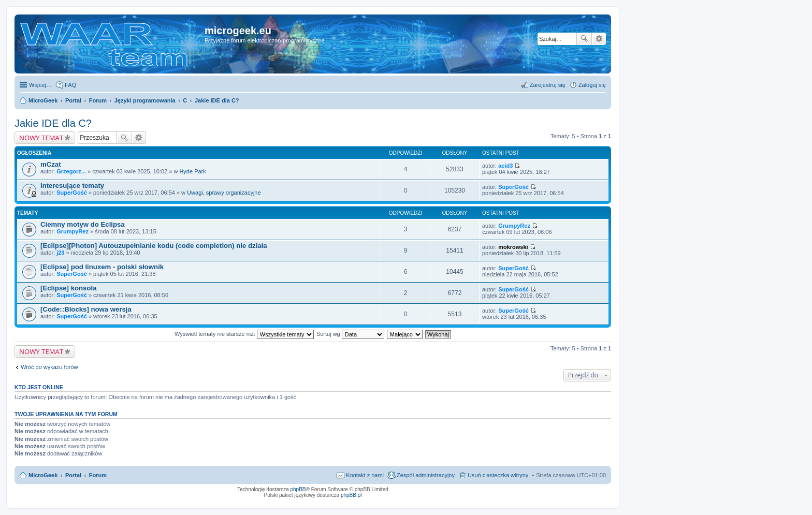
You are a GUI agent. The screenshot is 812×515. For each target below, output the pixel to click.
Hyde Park (192, 171)
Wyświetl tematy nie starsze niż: (244, 334)
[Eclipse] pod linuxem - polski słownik (102, 267)
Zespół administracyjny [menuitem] (426, 475)
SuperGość (72, 193)
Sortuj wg (350, 334)
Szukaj (584, 39)
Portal (73, 100)
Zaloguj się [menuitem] (592, 85)
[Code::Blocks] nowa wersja (86, 309)
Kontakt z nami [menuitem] (365, 475)
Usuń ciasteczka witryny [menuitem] (498, 475)
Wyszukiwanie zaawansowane (599, 39)
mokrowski (513, 247)
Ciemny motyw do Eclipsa (83, 224)
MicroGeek (43, 475)
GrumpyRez (72, 231)
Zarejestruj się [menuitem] (548, 85)
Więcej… (40, 85)
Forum (98, 475)
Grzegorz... (71, 171)
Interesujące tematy (72, 186)
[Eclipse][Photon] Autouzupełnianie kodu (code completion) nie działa (154, 246)
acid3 (505, 166)
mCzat (51, 164)
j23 (60, 253)
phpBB (298, 489)
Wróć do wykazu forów (49, 367)
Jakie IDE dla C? (53, 123)
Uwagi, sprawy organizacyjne (224, 193)
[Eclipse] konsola (68, 288)
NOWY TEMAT (41, 138)
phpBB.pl (351, 495)
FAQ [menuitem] (70, 85)
